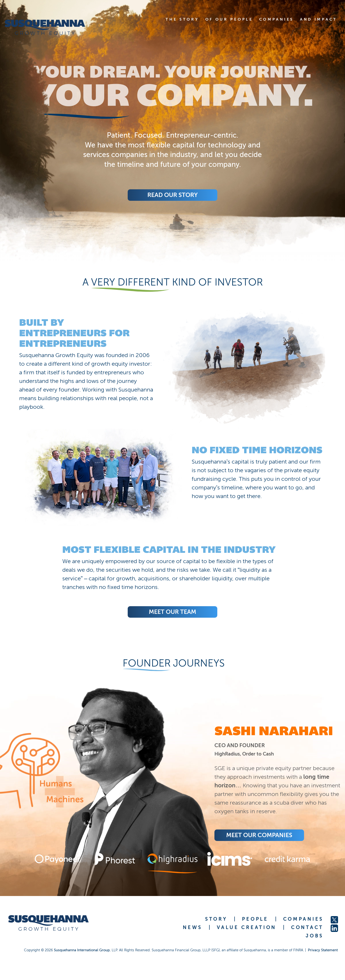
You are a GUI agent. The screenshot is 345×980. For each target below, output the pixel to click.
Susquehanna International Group (82, 950)
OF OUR (229, 19)
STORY (216, 919)
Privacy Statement (323, 950)
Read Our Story (172, 195)
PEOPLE (255, 919)
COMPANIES (303, 919)
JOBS (315, 936)
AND (319, 19)
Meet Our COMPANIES (259, 835)
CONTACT (307, 927)
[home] (51, 27)
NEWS (192, 927)
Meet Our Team (172, 612)
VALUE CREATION (247, 927)
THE (182, 19)
